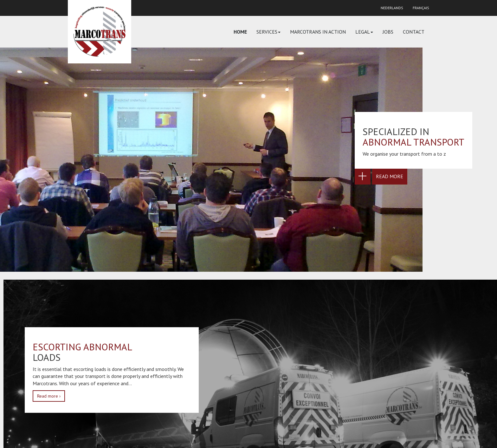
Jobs (388, 32)
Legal (364, 32)
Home (240, 32)
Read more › (49, 396)
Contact (414, 32)
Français (421, 8)
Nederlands (392, 8)
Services (268, 32)
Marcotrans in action (318, 32)
